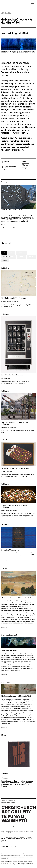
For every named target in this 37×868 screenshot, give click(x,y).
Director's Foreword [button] (9, 257)
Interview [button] (31, 257)
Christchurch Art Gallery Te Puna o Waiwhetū (13, 822)
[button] (11, 168)
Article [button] (11, 253)
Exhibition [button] (21, 257)
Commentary (6, 682)
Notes (4, 735)
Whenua (5, 774)
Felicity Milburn (26, 166)
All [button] (4, 253)
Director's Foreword (9, 635)
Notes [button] (5, 261)
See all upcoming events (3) (8, 228)
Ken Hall (24, 168)
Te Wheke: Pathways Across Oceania (15, 468)
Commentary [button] (21, 253)
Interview (5, 525)
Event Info (3, 224)
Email (3, 842)
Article (4, 569)
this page (19, 865)
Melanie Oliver (25, 164)
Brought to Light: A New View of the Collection (15, 506)
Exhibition (5, 268)
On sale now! (6, 778)
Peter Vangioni (26, 163)
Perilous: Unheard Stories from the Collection (15, 423)
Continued (4, 561)
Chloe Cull (24, 167)
